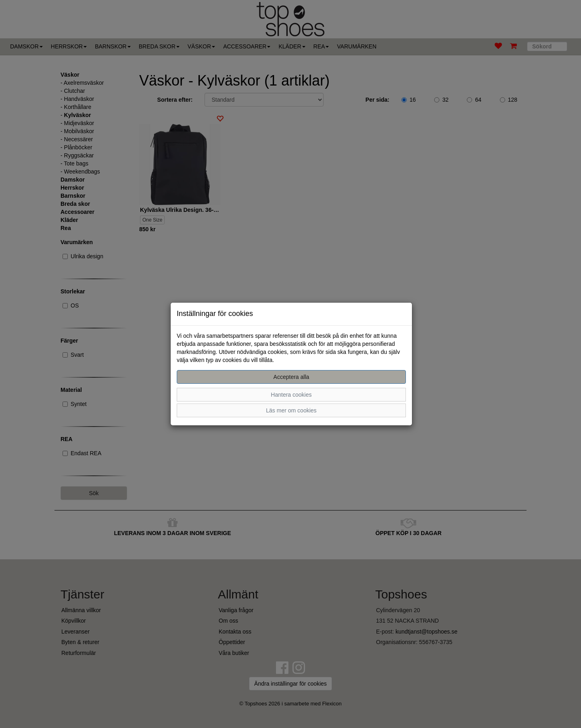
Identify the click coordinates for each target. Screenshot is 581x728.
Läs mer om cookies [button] (291, 410)
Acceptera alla (292, 377)
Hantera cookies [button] (291, 395)
